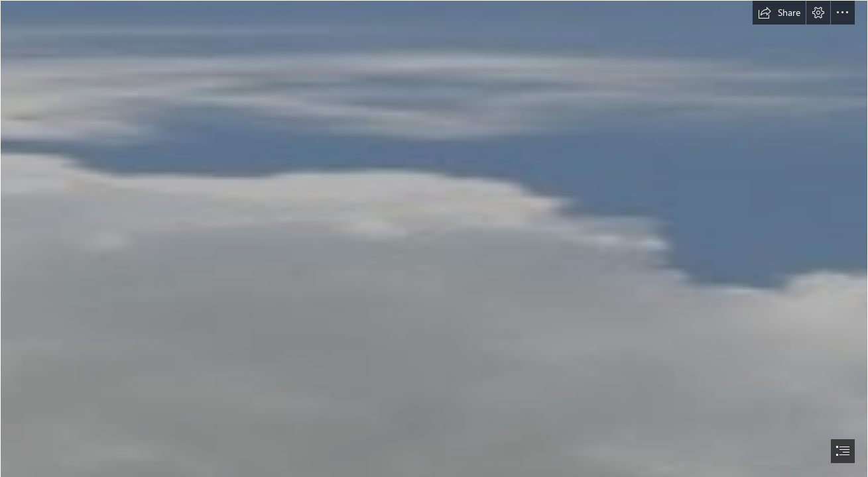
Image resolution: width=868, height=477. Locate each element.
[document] (434, 238)
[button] (779, 13)
